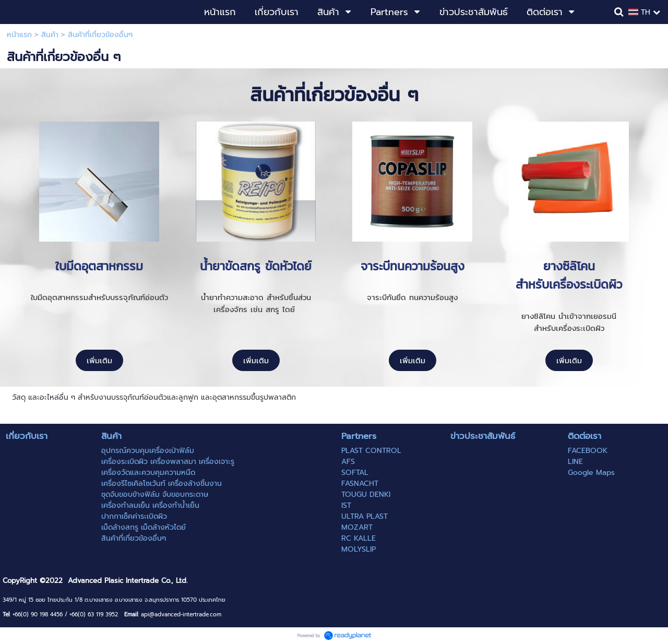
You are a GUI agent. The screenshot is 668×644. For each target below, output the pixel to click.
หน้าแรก (19, 35)
